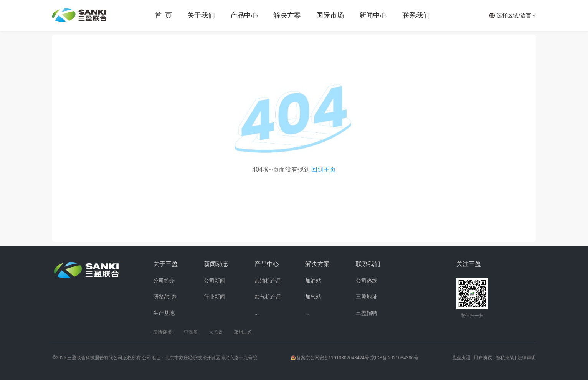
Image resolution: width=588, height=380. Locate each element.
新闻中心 (373, 15)
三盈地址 (367, 297)
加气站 (313, 297)
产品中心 (244, 15)
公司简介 (164, 281)
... (257, 313)
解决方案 (287, 15)
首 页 (163, 15)
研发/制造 (165, 297)
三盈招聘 (367, 313)
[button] (512, 15)
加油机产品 (268, 281)
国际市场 (330, 15)
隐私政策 (505, 358)
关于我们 (201, 15)
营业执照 (461, 358)
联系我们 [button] (416, 15)
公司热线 (367, 281)
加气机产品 (268, 297)
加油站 (313, 281)
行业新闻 (215, 297)
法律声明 (527, 358)
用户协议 (483, 358)
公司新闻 (215, 281)
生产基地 (164, 313)
